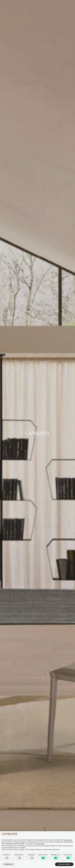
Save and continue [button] (64, 864)
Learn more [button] (8, 864)
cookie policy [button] (40, 844)
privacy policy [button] (68, 840)
